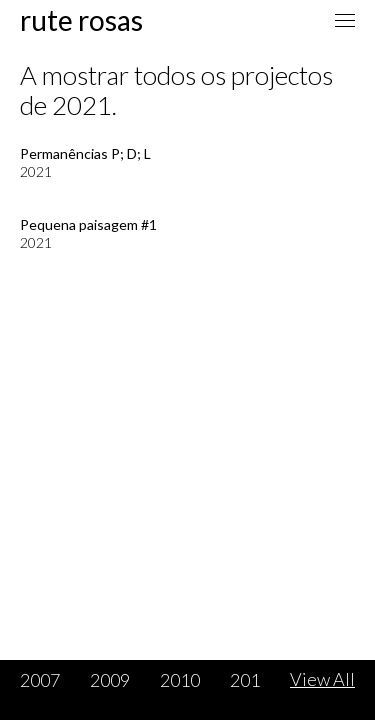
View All (322, 679)
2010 (180, 680)
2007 (40, 680)
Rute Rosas (81, 20)
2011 (250, 680)
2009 (110, 680)
